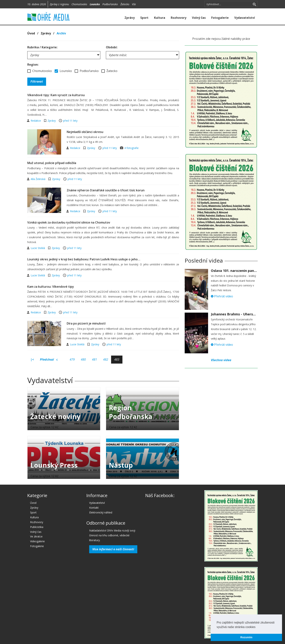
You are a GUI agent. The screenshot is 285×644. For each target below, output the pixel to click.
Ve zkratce (36, 536)
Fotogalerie (220, 18)
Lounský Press (54, 465)
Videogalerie (37, 541)
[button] (257, 627)
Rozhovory (179, 18)
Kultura (160, 18)
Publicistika (37, 527)
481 (94, 359)
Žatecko (125, 4)
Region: (33, 65)
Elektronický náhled (101, 512)
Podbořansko (110, 4)
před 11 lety (70, 121)
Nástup (121, 465)
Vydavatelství (245, 18)
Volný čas (199, 18)
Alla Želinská (38, 179)
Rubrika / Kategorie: (42, 47)
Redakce (36, 121)
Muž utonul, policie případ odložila (52, 163)
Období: (112, 47)
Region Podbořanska (131, 412)
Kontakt (94, 508)
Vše (134, 4)
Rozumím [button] (246, 637)
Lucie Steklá (38, 248)
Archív (61, 33)
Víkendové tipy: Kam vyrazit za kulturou (56, 95)
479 (72, 359)
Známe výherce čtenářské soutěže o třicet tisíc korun (106, 190)
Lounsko (95, 4)
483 (117, 359)
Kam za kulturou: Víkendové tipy (51, 287)
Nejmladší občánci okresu (85, 132)
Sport (144, 18)
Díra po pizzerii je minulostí (86, 323)
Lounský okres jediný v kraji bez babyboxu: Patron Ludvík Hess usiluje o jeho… (84, 259)
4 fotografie (131, 148)
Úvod (31, 33)
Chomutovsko (79, 4)
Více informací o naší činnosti (113, 549)
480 (83, 359)
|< (32, 359)
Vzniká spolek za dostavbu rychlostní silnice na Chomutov (69, 222)
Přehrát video (222, 296)
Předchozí (49, 360)
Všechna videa (221, 360)
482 (106, 359)
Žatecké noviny (55, 416)
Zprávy (130, 18)
